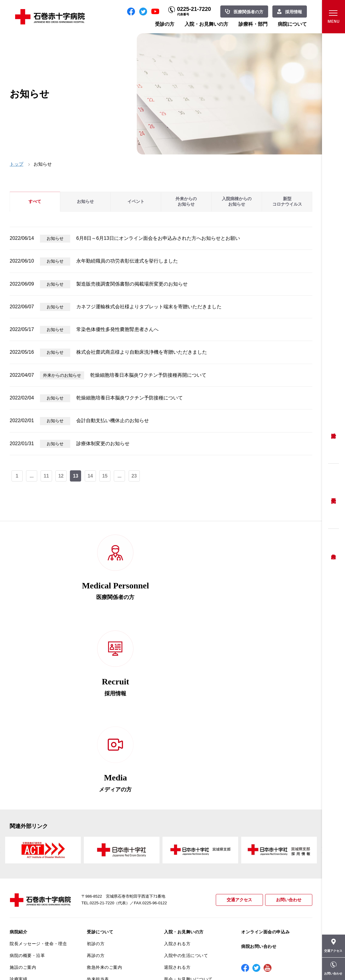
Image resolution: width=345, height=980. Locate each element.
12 (61, 476)
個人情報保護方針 (27, 852)
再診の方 (96, 781)
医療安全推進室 (25, 876)
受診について (100, 758)
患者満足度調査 (25, 864)
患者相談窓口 (100, 829)
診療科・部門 (253, 24)
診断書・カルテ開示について (115, 881)
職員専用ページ (292, 962)
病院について (292, 24)
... (32, 476)
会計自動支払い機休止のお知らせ (113, 420)
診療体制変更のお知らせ (103, 444)
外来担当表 (98, 805)
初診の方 (96, 770)
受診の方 (165, 24)
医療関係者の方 (248, 12)
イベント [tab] (136, 202)
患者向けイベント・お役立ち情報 (38, 930)
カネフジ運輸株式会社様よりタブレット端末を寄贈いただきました (149, 307)
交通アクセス (237, 726)
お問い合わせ (288, 726)
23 (136, 476)
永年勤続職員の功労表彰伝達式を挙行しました (127, 261)
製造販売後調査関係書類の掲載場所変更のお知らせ (132, 284)
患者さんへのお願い (30, 817)
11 (47, 476)
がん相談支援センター (32, 915)
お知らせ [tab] (85, 202)
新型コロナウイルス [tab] (287, 202)
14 (91, 476)
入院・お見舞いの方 (206, 24)
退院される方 (177, 793)
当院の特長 (21, 829)
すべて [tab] (35, 202)
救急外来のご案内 (104, 793)
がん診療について (27, 892)
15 (106, 476)
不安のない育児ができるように (115, 866)
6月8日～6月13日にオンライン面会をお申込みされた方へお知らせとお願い (158, 238)
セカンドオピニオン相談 (111, 817)
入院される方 (177, 770)
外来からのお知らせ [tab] (186, 202)
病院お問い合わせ (259, 773)
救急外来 (333, 549)
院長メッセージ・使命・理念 (38, 770)
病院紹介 (18, 758)
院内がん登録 (23, 903)
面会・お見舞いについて (188, 805)
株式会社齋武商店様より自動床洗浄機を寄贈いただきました (142, 352)
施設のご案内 (23, 793)
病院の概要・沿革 (27, 781)
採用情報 (294, 12)
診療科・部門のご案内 (186, 821)
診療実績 (18, 805)
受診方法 (333, 431)
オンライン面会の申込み (265, 758)
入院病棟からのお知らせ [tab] (237, 202)
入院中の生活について (186, 781)
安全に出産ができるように (113, 852)
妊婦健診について (104, 840)
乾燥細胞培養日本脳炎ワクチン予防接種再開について (148, 375)
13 (76, 476)
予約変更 (333, 496)
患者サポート (100, 893)
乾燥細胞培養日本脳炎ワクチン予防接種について (130, 398)
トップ (16, 164)
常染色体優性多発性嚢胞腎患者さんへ (117, 329)
